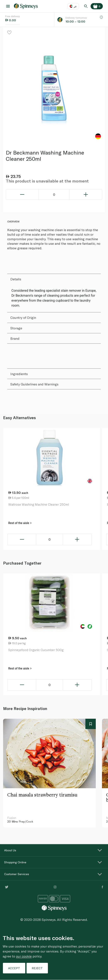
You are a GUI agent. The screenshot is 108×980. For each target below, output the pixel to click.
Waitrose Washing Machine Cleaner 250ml (39, 504)
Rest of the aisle (20, 523)
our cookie (24, 956)
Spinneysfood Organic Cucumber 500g (36, 650)
